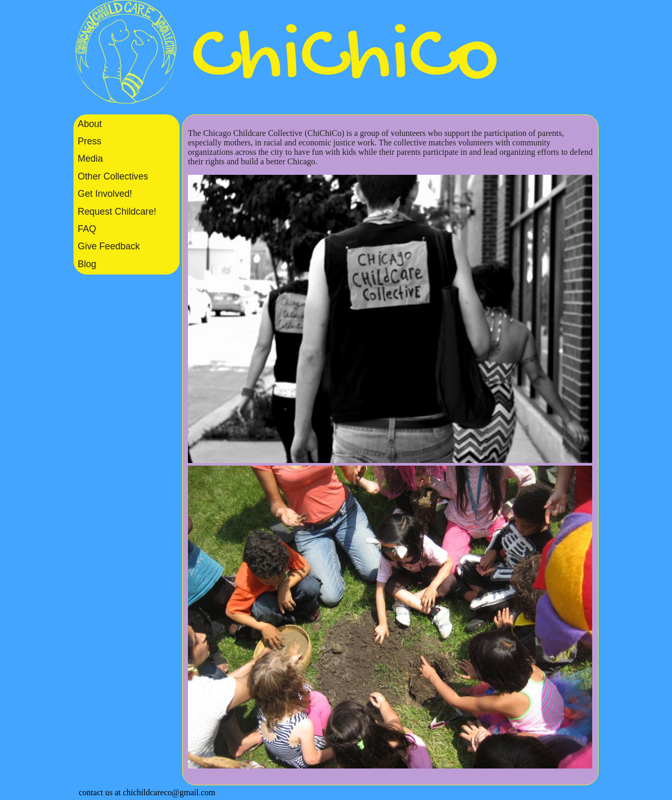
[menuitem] (127, 124)
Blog (87, 264)
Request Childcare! (117, 212)
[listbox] (127, 194)
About (90, 124)
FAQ (87, 229)
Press (90, 141)
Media (90, 159)
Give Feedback (109, 246)
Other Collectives (113, 176)
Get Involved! (105, 194)
